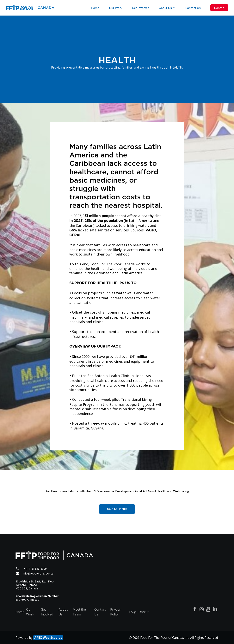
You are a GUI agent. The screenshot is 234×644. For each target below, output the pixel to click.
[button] (117, 509)
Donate (144, 612)
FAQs (133, 612)
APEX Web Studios (48, 638)
